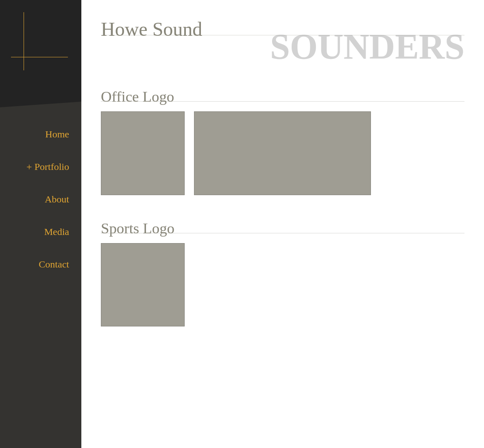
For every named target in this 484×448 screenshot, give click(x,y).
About (57, 199)
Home (57, 134)
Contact (54, 264)
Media (57, 232)
